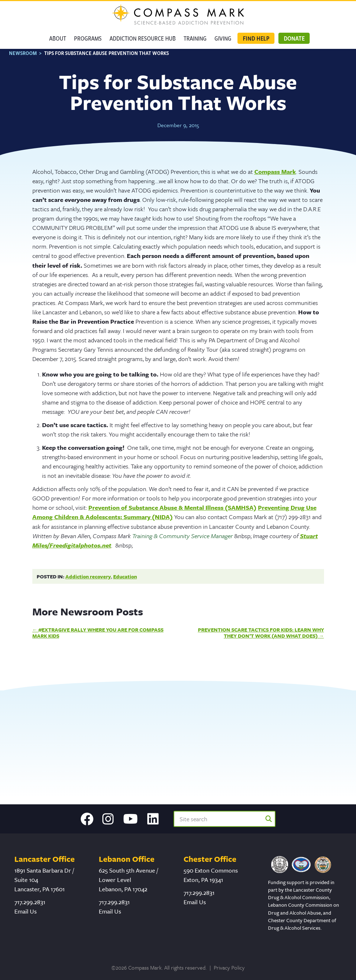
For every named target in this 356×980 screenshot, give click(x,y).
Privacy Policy (229, 971)
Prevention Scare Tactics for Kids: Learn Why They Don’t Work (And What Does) (261, 636)
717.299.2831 (30, 905)
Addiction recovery (88, 579)
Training (195, 38)
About (58, 38)
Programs (88, 38)
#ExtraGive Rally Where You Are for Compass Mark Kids (98, 636)
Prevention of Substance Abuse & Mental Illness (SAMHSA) (172, 511)
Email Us (26, 914)
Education (125, 579)
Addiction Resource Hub (143, 38)
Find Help (256, 38)
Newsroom (23, 56)
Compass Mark (275, 174)
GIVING (223, 38)
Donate (294, 38)
